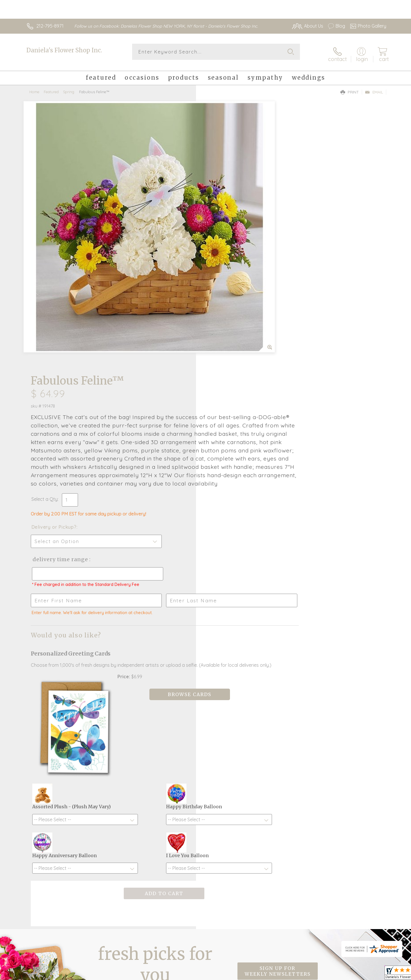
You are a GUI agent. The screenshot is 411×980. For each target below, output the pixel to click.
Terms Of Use (260, 974)
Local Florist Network (335, 974)
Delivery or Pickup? (229, 290)
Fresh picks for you (155, 770)
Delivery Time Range (234, 323)
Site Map (371, 974)
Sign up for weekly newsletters (278, 767)
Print (350, 88)
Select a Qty (219, 262)
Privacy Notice (294, 974)
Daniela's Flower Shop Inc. (64, 50)
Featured (51, 88)
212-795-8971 (50, 26)
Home (34, 88)
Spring (69, 88)
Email (374, 88)
